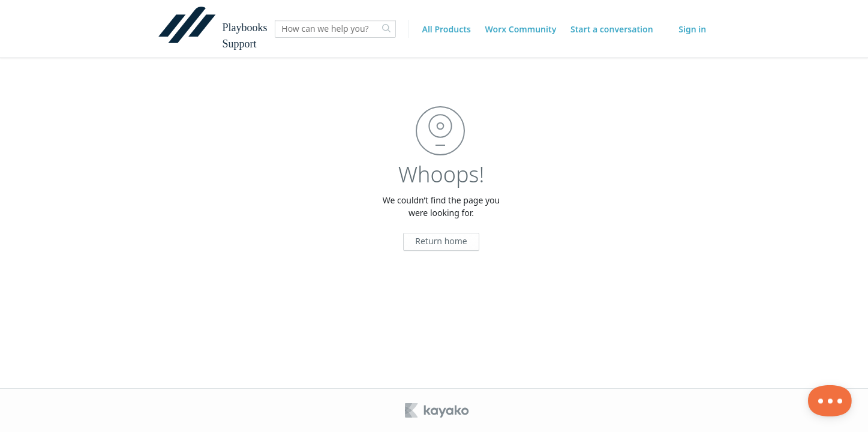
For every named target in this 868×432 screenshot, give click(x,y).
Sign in (692, 29)
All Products (446, 29)
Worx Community (520, 29)
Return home (441, 241)
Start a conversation (612, 29)
